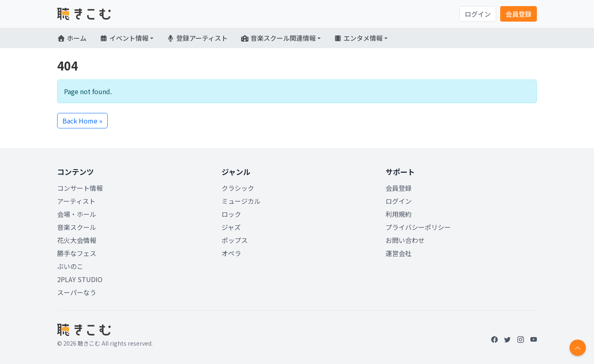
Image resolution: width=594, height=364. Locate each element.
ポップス (235, 240)
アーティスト (76, 201)
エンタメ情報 (358, 38)
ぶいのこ (70, 266)
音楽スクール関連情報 (278, 38)
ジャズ (231, 227)
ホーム (72, 38)
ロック (231, 214)
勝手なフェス (77, 253)
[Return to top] (578, 348)
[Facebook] (494, 339)
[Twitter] (508, 339)
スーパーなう (77, 292)
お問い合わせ (405, 240)
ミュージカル (241, 201)
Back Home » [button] (82, 121)
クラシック (238, 188)
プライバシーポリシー (418, 227)
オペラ (231, 253)
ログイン (478, 14)
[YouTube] (534, 339)
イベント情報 (124, 38)
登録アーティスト (197, 38)
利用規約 (399, 214)
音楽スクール (77, 227)
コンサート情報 (80, 188)
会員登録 (519, 14)
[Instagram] (521, 339)
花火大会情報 (77, 240)
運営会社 (399, 253)
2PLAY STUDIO (80, 279)
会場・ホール (77, 214)
